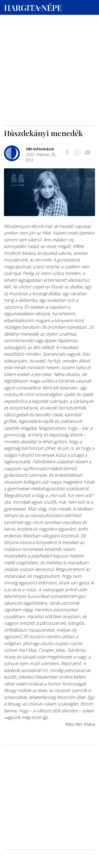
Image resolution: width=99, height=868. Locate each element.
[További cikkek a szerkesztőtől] (15, 148)
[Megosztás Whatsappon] (77, 153)
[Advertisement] (49, 50)
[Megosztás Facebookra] (67, 153)
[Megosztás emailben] (87, 153)
